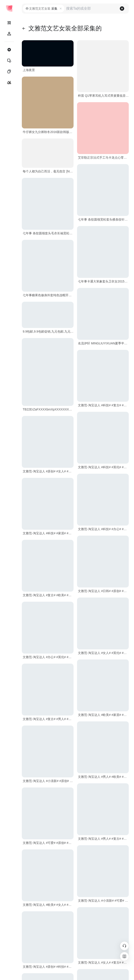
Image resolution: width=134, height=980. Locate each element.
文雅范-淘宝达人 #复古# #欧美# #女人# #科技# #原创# (48, 595)
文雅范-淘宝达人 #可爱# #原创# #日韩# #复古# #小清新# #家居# (48, 843)
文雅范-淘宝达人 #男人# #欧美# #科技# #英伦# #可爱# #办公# (103, 777)
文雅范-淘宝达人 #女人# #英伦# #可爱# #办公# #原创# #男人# (103, 653)
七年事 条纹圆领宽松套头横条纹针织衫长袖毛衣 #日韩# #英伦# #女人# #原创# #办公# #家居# (103, 219)
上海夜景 (29, 70)
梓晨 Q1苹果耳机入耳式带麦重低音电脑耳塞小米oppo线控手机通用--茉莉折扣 (103, 96)
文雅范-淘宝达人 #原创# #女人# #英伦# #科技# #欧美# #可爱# (48, 471)
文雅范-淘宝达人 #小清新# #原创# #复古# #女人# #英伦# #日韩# (48, 781)
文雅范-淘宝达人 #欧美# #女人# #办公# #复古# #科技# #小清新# (48, 905)
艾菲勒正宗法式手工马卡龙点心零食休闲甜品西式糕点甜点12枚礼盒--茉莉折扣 (103, 158)
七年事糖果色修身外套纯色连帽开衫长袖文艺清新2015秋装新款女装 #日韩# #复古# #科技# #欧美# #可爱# (48, 295)
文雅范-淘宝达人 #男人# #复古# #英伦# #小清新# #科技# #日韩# (103, 839)
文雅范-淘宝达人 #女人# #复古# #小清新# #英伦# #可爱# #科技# (103, 962)
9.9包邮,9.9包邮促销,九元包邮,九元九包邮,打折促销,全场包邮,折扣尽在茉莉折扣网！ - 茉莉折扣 (48, 331)
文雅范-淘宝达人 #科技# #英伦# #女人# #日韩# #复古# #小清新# (103, 467)
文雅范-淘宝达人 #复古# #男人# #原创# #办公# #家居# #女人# (48, 719)
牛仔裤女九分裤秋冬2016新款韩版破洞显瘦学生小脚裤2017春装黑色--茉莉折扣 (48, 132)
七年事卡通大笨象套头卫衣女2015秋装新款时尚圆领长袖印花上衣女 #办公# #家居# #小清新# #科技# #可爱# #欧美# (103, 281)
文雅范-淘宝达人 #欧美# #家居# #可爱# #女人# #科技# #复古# (103, 715)
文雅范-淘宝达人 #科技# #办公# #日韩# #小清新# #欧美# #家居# (103, 529)
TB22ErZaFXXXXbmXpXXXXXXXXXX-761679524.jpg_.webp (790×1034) (48, 409)
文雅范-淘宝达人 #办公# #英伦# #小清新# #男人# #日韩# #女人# (48, 657)
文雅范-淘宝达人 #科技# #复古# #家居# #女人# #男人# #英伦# (103, 405)
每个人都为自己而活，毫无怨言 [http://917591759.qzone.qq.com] (48, 171)
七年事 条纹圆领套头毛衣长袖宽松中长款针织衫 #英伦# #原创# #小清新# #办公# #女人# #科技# (48, 233)
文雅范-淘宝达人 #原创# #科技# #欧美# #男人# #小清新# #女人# (48, 967)
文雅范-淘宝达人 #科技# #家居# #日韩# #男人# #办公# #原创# (48, 533)
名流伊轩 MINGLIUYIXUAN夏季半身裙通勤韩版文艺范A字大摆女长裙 (103, 343)
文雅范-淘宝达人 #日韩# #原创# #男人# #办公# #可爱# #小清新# (103, 591)
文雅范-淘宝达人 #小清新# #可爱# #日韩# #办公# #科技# (103, 901)
